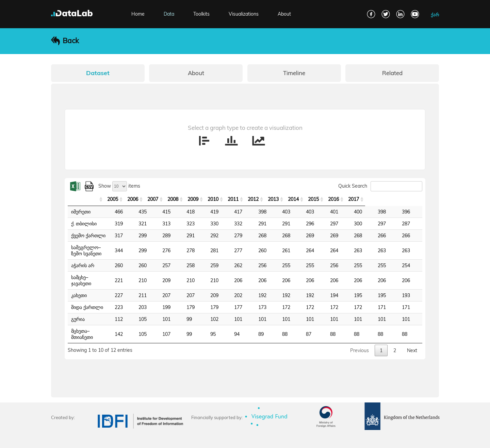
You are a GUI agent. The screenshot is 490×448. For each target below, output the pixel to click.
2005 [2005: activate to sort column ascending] (157, 199)
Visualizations (244, 14)
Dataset (98, 73)
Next (412, 332)
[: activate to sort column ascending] (108, 199)
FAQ (55, 439)
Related (392, 73)
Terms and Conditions (121, 439)
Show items (119, 186)
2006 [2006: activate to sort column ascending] (178, 199)
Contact (79, 439)
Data (169, 14)
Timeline (294, 73)
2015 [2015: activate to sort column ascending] (367, 199)
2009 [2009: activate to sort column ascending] (241, 199)
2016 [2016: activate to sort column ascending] (389, 199)
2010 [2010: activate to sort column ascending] (262, 199)
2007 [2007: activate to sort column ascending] (199, 199)
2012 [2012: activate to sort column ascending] (304, 199)
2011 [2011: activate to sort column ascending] (283, 199)
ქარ (435, 15)
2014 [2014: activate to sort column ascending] (346, 199)
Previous (360, 332)
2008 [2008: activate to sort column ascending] (220, 199)
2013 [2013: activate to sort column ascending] (325, 199)
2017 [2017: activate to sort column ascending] (410, 199)
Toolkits (201, 14)
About (284, 14)
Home (138, 14)
